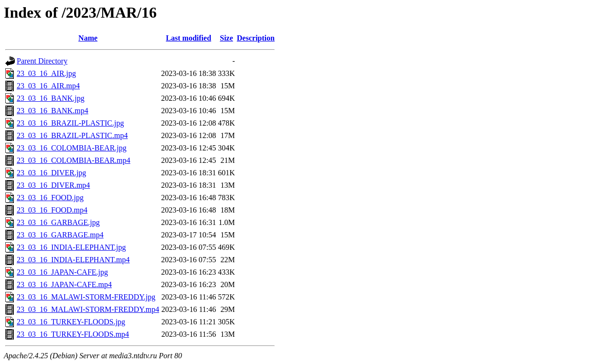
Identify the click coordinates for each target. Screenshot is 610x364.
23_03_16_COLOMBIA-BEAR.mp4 (74, 160)
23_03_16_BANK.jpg (51, 98)
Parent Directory (42, 61)
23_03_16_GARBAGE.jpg (58, 222)
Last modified (188, 38)
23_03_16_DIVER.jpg (51, 173)
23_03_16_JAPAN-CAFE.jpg (62, 272)
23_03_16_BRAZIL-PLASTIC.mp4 (72, 135)
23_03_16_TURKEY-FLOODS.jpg (71, 322)
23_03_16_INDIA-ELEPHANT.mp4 (73, 260)
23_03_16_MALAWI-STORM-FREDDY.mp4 (88, 309)
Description (256, 38)
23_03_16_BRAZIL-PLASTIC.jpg (70, 123)
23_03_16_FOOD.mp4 (52, 210)
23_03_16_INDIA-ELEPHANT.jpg (71, 247)
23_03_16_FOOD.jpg (50, 198)
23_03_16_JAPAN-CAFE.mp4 (64, 284)
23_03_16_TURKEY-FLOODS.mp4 (73, 334)
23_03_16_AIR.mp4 (48, 86)
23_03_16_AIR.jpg (46, 73)
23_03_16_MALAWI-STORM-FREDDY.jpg (86, 297)
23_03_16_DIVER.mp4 (53, 185)
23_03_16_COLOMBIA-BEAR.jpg (72, 148)
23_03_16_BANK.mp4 (53, 111)
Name (88, 38)
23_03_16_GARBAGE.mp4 (60, 235)
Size (226, 38)
